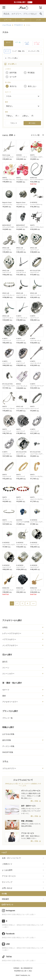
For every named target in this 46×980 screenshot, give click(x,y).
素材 (4, 696)
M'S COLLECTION (35, 271)
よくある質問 (7, 870)
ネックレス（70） (34, 51)
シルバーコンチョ (7, 204)
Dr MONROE (34, 203)
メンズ (38, 20)
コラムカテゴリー (9, 768)
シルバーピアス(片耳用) (23, 522)
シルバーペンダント (22, 157)
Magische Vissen (7, 203)
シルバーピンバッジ (22, 204)
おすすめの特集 (8, 734)
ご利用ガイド (7, 864)
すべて (8, 42)
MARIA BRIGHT (7, 225)
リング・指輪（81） (19, 51)
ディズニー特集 (8, 746)
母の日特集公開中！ (23, 2)
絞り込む (32, 123)
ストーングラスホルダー (37, 180)
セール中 (11, 77)
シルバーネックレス (8, 157)
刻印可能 (11, 73)
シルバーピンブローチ (8, 409)
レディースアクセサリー (12, 633)
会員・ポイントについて (11, 858)
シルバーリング (20, 250)
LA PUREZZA (20, 271)
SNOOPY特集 (8, 752)
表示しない (30, 86)
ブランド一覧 (7, 718)
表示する (11, 86)
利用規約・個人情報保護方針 (23, 968)
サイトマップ (7, 882)
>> (33, 603)
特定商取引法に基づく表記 (23, 971)
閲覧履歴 (5, 899)
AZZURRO (19, 520)
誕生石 (5, 662)
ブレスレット (6, 499)
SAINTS (32, 155)
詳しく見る (34, 801)
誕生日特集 (7, 740)
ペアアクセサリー (9, 639)
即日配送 (29, 73)
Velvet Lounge (6, 155)
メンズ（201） (27, 43)
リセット (14, 123)
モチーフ (6, 690)
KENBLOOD (33, 178)
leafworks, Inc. (26, 975)
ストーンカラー (8, 674)
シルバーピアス (7, 250)
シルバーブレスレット (8, 295)
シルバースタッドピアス (23, 409)
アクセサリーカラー (10, 702)
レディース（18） (37, 43)
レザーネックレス (21, 272)
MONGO (19, 384)
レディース (8, 20)
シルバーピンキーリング (37, 386)
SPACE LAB (6, 248)
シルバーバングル (7, 522)
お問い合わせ (7, 888)
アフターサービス (9, 876)
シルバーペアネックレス (37, 227)
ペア (23, 20)
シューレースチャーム (36, 204)
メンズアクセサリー (10, 645)
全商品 (5, 627)
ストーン (6, 668)
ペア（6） (18, 42)
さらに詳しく (10, 64)
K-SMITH (19, 316)
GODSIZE (19, 155)
